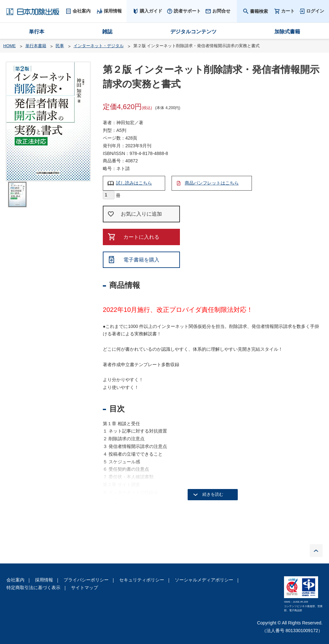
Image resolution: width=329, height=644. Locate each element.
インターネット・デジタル (99, 46)
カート (288, 11)
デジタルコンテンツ (193, 32)
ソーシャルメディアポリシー (204, 580)
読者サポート (187, 11)
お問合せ (221, 11)
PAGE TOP (316, 551)
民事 (60, 46)
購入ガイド (151, 11)
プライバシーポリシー (86, 580)
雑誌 (107, 32)
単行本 (37, 32)
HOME (9, 46)
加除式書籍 (287, 32)
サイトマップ (84, 588)
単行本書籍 (36, 46)
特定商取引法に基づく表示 (33, 588)
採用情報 (44, 580)
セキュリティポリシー (142, 580)
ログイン (315, 11)
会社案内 (15, 580)
